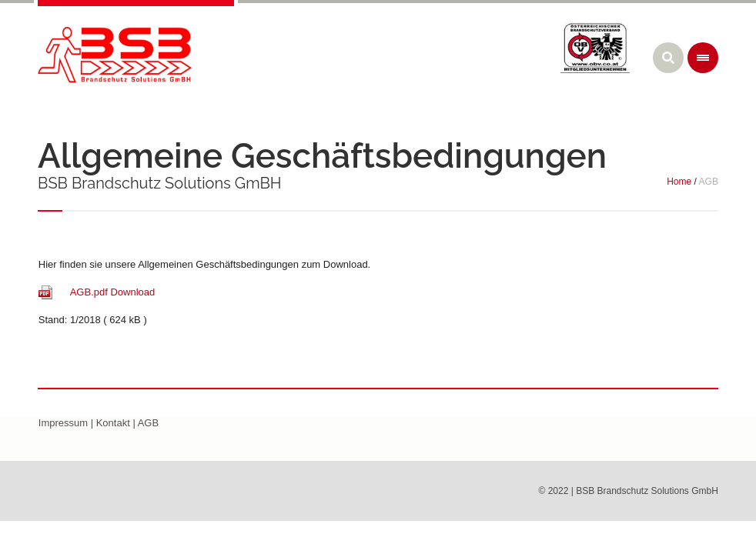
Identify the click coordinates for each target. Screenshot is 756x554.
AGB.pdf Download (111, 292)
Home (679, 182)
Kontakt (113, 423)
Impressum (63, 423)
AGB (148, 423)
